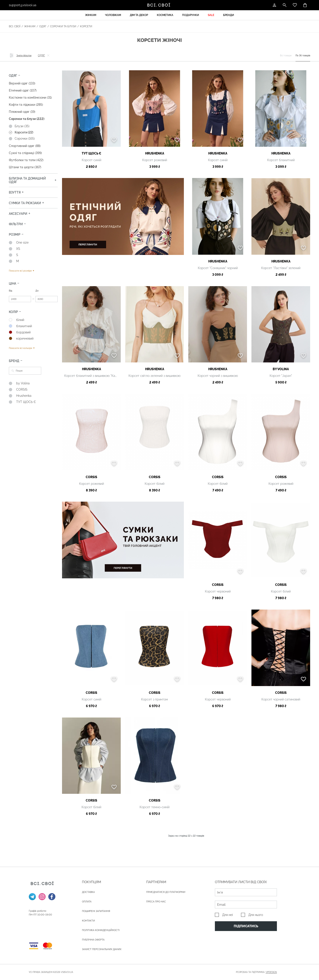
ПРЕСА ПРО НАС (156, 902)
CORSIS (91, 477)
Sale (211, 15)
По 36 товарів (303, 56)
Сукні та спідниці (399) (25, 153)
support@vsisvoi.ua (23, 5)
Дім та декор (139, 15)
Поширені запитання (96, 911)
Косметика (165, 15)
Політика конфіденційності (101, 930)
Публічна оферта (93, 940)
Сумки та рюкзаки (25, 203)
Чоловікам (113, 15)
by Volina (281, 369)
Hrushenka (155, 153)
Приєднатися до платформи (166, 892)
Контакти (88, 921)
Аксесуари (18, 214)
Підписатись (246, 926)
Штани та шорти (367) (25, 167)
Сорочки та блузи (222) (27, 119)
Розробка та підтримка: (256, 972)
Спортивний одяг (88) (25, 146)
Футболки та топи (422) (26, 160)
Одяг (43, 26)
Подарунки (191, 15)
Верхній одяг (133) (22, 83)
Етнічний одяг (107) (23, 90)
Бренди (229, 15)
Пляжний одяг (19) (22, 112)
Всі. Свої (15, 26)
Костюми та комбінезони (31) (30, 98)
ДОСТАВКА (88, 892)
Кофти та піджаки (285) (26, 105)
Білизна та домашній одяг (27, 180)
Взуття (15, 192)
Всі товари (286, 56)
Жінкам (91, 15)
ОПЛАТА (87, 902)
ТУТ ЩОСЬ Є (91, 153)
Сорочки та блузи (63, 26)
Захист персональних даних (102, 949)
